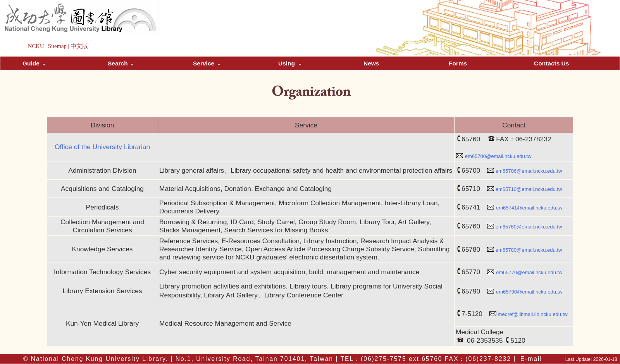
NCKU (36, 46)
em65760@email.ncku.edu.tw (529, 227)
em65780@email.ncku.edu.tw (529, 250)
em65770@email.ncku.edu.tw (529, 272)
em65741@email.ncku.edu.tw (529, 208)
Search (121, 63)
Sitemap (57, 46)
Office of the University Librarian (102, 147)
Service (207, 63)
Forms (458, 63)
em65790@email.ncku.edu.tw (529, 292)
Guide (34, 63)
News (371, 63)
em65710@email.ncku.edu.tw (529, 189)
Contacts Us (551, 63)
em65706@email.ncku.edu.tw (529, 171)
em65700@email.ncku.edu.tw (498, 156)
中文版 (79, 46)
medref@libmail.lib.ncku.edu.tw (533, 314)
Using (290, 63)
